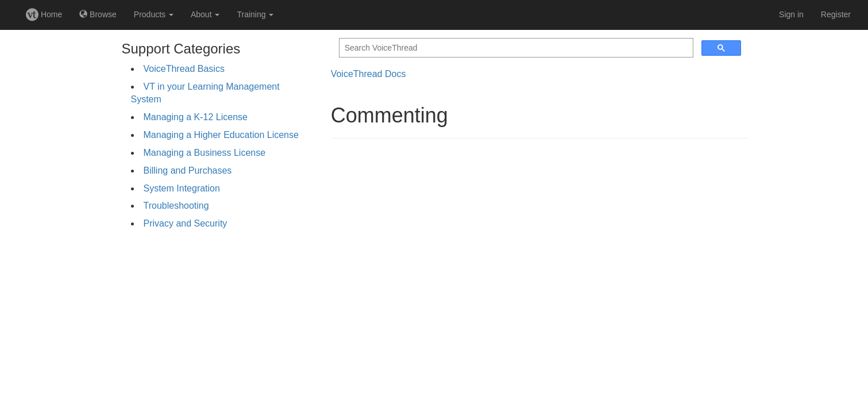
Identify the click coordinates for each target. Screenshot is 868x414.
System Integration (182, 188)
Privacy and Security (186, 223)
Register (836, 14)
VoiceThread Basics (184, 69)
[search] (515, 48)
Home (44, 14)
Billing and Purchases (188, 170)
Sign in (791, 14)
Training (255, 14)
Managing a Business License (205, 153)
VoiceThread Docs (369, 74)
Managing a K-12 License (196, 117)
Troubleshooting (176, 206)
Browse (98, 14)
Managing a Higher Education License (221, 135)
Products (154, 14)
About (205, 14)
